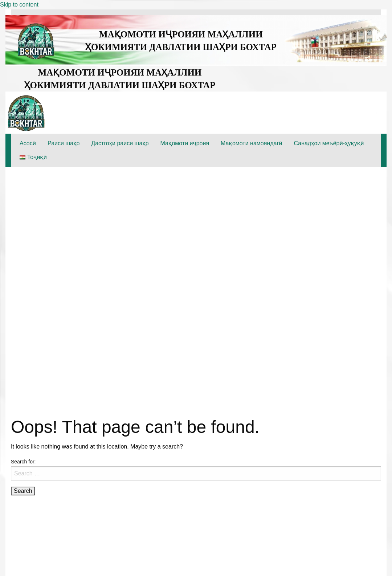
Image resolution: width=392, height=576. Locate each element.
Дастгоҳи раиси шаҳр (120, 143)
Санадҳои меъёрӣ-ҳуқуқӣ (329, 143)
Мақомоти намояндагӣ (251, 143)
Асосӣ (28, 143)
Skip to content (19, 5)
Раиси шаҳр (64, 143)
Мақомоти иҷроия (185, 143)
